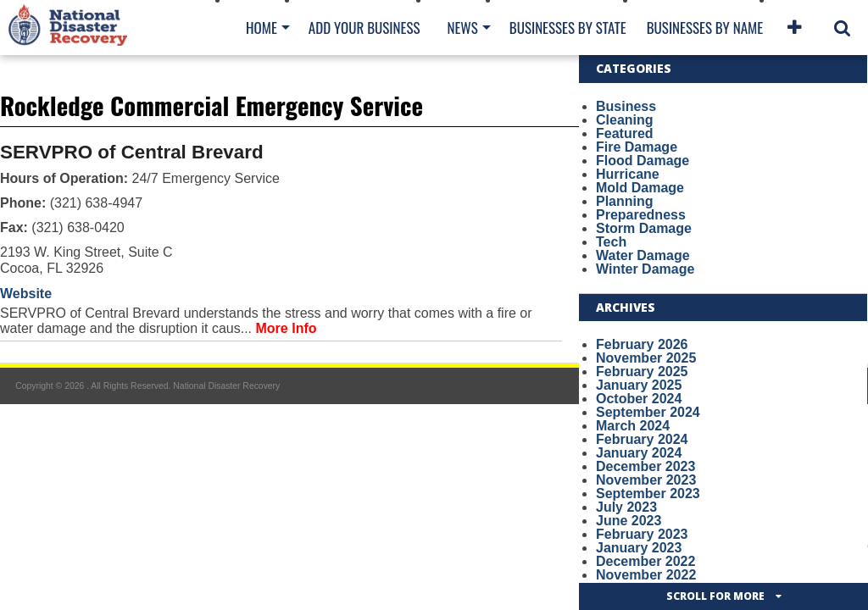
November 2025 (646, 358)
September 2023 (648, 494)
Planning (625, 201)
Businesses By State (568, 28)
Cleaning (625, 120)
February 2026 (642, 344)
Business (626, 106)
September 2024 (648, 412)
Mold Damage (640, 188)
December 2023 (645, 466)
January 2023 (639, 548)
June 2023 (629, 521)
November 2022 (646, 575)
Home (262, 28)
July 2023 (626, 507)
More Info (287, 328)
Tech (611, 242)
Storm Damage (644, 228)
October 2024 (639, 399)
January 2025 (639, 385)
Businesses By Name (705, 28)
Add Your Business (364, 28)
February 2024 (642, 439)
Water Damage (643, 255)
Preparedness (641, 215)
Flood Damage (643, 161)
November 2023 (646, 480)
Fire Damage (637, 147)
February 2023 (642, 534)
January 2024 (639, 453)
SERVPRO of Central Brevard (132, 152)
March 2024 (633, 426)
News (462, 28)
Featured (625, 133)
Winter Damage (645, 269)
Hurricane (628, 174)
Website (26, 294)
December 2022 (645, 561)
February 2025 (642, 372)
